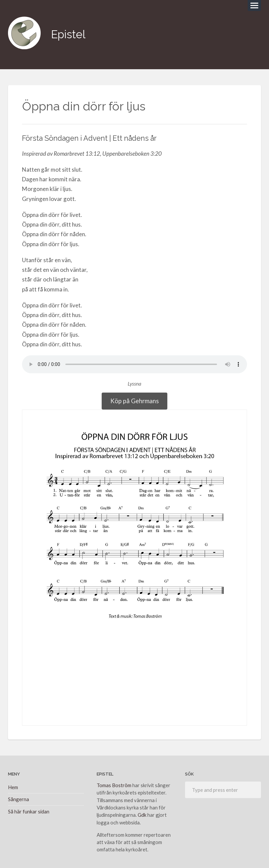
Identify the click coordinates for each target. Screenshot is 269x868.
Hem (13, 785)
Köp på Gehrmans (134, 399)
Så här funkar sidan (29, 809)
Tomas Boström (114, 783)
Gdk (142, 813)
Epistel (70, 33)
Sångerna (18, 797)
